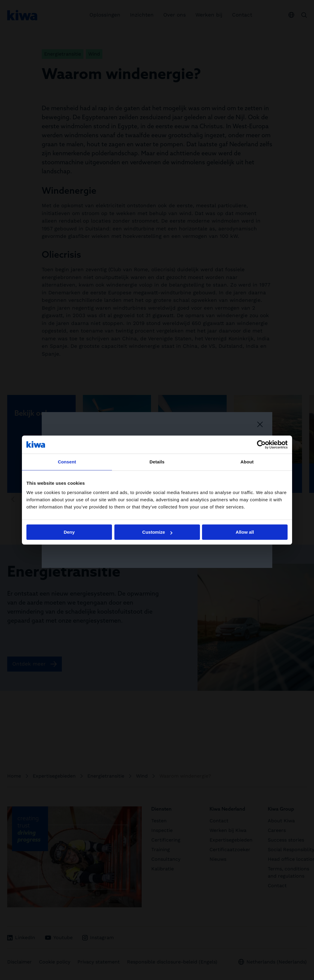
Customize (157, 532)
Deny (69, 532)
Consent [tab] (67, 462)
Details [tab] (157, 462)
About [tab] (247, 462)
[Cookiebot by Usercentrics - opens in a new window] (261, 444)
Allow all (245, 532)
